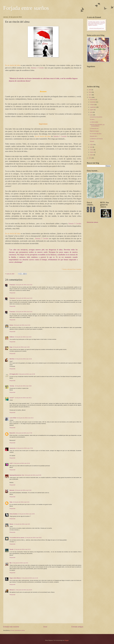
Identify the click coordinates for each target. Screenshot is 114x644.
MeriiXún (12, 359)
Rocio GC (12, 433)
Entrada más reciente (11, 627)
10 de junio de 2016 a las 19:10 (22, 463)
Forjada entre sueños (26, 8)
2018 (90, 92)
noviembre (93, 102)
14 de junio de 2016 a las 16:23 (24, 590)
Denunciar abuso (92, 222)
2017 (90, 95)
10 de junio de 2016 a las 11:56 (21, 347)
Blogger (67, 640)
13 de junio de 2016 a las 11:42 (30, 578)
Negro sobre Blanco (15, 578)
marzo (92, 150)
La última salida (94, 122)
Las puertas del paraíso (96, 117)
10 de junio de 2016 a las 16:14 (25, 418)
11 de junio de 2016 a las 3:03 (22, 524)
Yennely (12, 386)
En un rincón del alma (96, 134)
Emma (11, 325)
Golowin (92, 141)
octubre (92, 105)
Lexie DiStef (13, 418)
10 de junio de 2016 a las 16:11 (23, 398)
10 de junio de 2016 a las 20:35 (33, 475)
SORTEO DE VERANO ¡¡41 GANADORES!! (97, 125)
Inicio (45, 627)
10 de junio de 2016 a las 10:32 (23, 337)
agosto (92, 110)
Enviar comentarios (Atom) (18, 630)
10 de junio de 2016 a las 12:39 (27, 374)
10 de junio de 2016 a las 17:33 (24, 433)
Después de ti (93, 136)
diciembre (93, 100)
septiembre (93, 107)
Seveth (11, 549)
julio (91, 112)
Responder (12, 293)
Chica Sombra (14, 514)
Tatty (11, 502)
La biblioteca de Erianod (96, 139)
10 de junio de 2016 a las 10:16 (22, 325)
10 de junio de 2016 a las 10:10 (24, 285)
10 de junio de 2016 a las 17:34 (24, 448)
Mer (11, 563)
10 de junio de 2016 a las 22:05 (26, 514)
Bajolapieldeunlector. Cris (17, 475)
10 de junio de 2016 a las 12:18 (23, 359)
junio (92, 115)
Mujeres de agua (94, 131)
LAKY (11, 463)
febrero (92, 152)
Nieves (11, 524)
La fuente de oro (94, 129)
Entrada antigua (77, 627)
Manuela (12, 490)
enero (92, 155)
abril (91, 147)
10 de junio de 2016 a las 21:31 (21, 502)
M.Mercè (12, 337)
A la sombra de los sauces (17, 538)
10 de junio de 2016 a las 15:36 (23, 386)
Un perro (92, 119)
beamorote (13, 448)
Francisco (12, 285)
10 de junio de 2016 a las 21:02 (23, 490)
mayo (92, 145)
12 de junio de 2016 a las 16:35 (33, 538)
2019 (90, 90)
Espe (11, 347)
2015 (90, 158)
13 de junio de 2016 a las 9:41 (20, 563)
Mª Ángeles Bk (14, 374)
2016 (90, 97)
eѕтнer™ (12, 398)
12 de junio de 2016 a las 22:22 (22, 549)
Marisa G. (12, 590)
